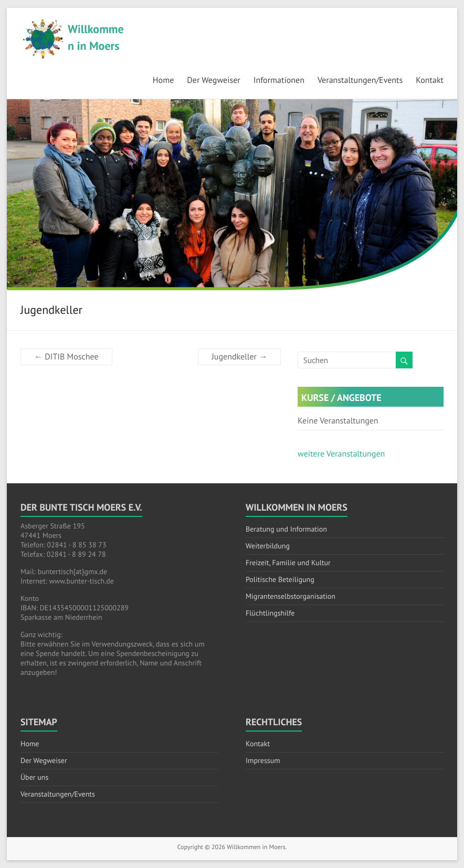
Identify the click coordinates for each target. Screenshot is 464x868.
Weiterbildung (268, 546)
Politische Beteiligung (280, 579)
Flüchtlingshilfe (270, 613)
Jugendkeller (239, 357)
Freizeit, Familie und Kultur (288, 563)
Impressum (263, 760)
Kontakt (430, 80)
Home (163, 80)
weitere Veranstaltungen (341, 454)
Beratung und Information (286, 529)
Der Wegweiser (213, 80)
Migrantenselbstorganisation (291, 596)
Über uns (34, 777)
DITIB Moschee (66, 357)
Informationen (279, 80)
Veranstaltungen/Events (360, 80)
